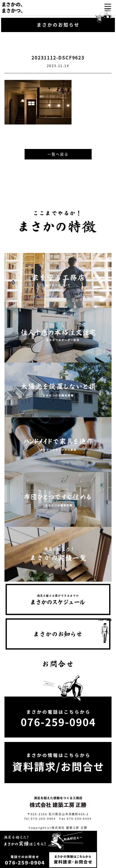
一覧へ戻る (58, 154)
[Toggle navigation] (108, 8)
